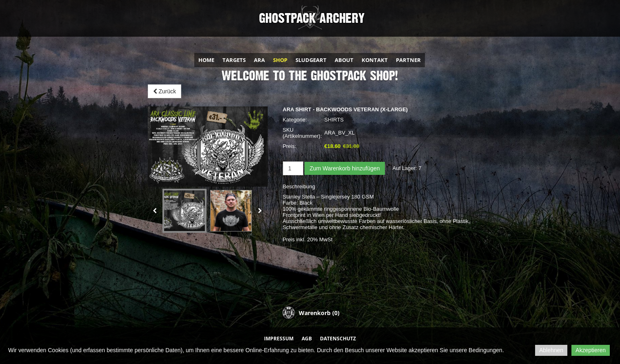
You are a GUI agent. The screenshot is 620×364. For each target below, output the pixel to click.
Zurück (165, 91)
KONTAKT (375, 60)
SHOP (280, 60)
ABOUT (344, 60)
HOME (206, 60)
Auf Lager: (405, 168)
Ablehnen (551, 350)
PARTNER (408, 60)
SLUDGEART (311, 60)
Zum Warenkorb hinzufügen (344, 168)
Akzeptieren (591, 350)
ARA (259, 60)
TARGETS (234, 60)
